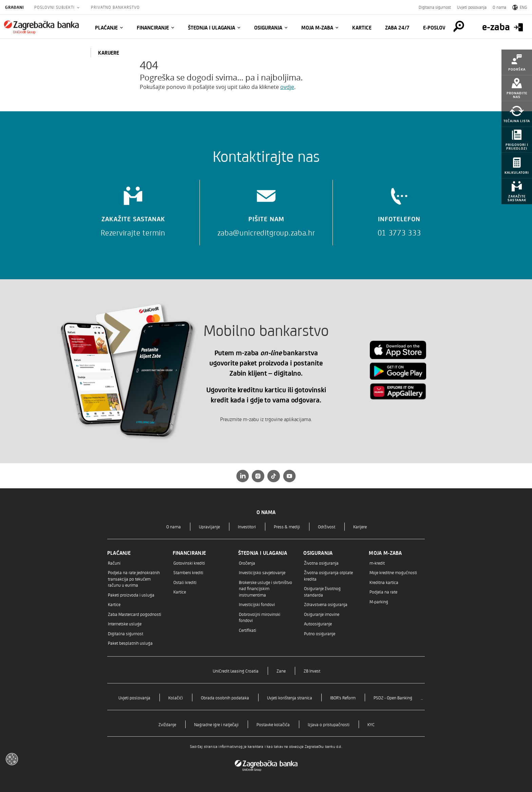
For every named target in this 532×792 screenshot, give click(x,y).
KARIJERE (109, 53)
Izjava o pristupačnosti (329, 724)
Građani (15, 7)
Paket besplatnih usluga (130, 643)
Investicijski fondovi (257, 604)
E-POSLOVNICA (440, 27)
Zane (281, 671)
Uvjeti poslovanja (472, 7)
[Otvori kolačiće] (12, 759)
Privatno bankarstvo (115, 7)
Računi (114, 563)
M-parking (379, 601)
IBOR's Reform (343, 697)
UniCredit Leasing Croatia (236, 671)
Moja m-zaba (317, 27)
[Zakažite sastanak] (133, 209)
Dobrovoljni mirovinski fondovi (260, 617)
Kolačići (176, 697)
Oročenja (247, 563)
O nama (499, 7)
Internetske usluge (125, 624)
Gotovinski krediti (189, 563)
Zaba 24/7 (397, 27)
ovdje (287, 87)
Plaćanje (106, 27)
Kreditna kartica (384, 582)
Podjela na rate (383, 592)
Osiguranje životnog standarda (322, 591)
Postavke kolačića (273, 724)
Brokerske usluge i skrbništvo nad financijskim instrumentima (265, 588)
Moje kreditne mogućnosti (393, 572)
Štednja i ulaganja (212, 27)
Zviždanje (167, 724)
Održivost (327, 526)
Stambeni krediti (188, 572)
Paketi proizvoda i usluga (131, 595)
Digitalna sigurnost (435, 7)
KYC (371, 724)
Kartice (362, 27)
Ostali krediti (185, 582)
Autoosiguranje (318, 624)
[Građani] (41, 27)
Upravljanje (209, 526)
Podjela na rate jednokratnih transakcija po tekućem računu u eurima (134, 579)
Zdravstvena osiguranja (326, 604)
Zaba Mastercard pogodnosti (135, 614)
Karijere (360, 526)
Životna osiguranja (321, 563)
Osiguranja (268, 27)
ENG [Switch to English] (520, 7)
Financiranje (153, 27)
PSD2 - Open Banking (393, 697)
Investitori (247, 526)
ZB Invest (312, 671)
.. (422, 697)
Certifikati (248, 630)
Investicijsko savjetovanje (262, 572)
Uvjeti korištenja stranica (290, 697)
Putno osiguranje (320, 633)
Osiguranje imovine (322, 614)
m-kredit (377, 563)
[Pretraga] (459, 26)
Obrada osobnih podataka (225, 697)
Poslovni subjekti (55, 7)
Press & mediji (287, 526)
